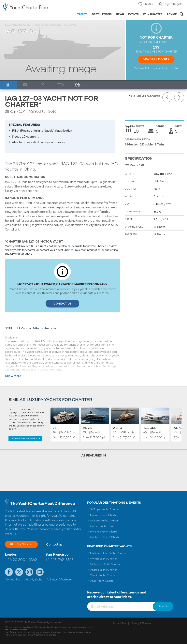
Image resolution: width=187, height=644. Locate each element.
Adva (87, 428)
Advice (172, 14)
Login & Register (173, 4)
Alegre (150, 428)
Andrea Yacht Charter (103, 570)
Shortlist (148, 4)
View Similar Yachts (156, 59)
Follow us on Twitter (19, 572)
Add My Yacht (33, 579)
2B (55, 428)
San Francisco (57, 554)
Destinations (102, 14)
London (11, 554)
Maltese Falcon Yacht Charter (108, 553)
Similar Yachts (147, 96)
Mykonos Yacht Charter (104, 532)
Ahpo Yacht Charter (102, 581)
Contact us (59, 544)
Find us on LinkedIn (40, 572)
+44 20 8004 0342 (21, 560)
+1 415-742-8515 (59, 560)
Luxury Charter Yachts (17, 25)
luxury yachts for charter (163, 68)
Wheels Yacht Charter (103, 559)
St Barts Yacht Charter (104, 521)
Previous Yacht (167, 97)
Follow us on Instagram (29, 572)
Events (133, 14)
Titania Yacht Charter (103, 575)
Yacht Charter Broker (69, 250)
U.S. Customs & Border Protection (37, 328)
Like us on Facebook (9, 572)
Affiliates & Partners (59, 579)
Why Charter (153, 14)
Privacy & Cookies (141, 623)
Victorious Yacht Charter (105, 564)
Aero (118, 428)
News (120, 14)
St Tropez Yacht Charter (105, 509)
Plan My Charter (24, 544)
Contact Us (62, 304)
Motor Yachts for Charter (47, 25)
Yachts (82, 14)
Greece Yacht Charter (104, 526)
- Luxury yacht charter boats (26, 7)
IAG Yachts (161, 181)
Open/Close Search (182, 14)
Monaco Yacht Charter (104, 515)
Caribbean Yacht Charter (105, 537)
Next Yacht (179, 97)
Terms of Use (120, 623)
